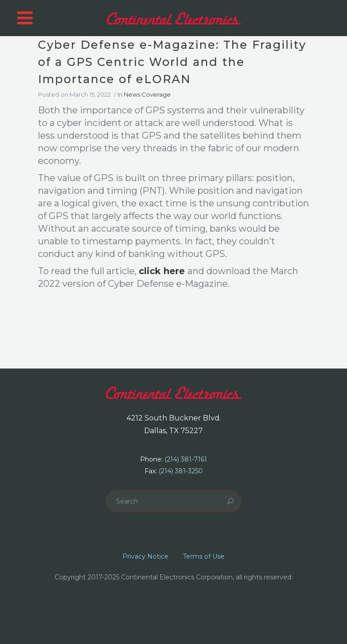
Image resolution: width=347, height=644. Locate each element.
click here (162, 271)
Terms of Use (204, 556)
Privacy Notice (145, 556)
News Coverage (147, 94)
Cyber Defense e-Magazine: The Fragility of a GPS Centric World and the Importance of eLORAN (172, 62)
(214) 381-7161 (186, 459)
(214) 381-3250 (181, 471)
